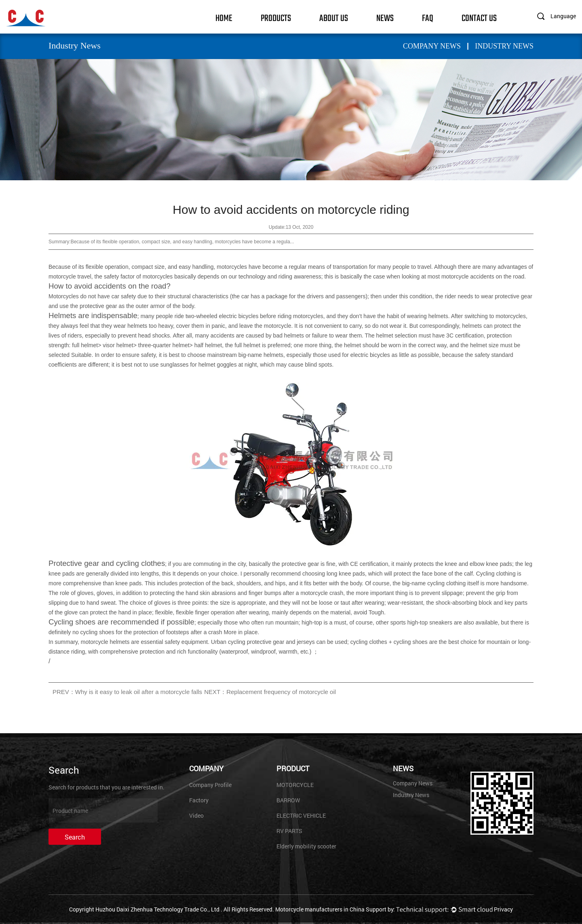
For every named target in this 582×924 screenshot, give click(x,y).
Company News (432, 46)
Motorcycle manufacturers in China (320, 909)
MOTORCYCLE (295, 785)
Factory (199, 800)
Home (224, 18)
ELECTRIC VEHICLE (301, 815)
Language (563, 16)
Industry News (504, 46)
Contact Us (479, 18)
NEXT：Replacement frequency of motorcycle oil (270, 692)
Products (276, 18)
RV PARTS (289, 831)
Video (196, 815)
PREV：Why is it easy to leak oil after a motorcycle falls (127, 692)
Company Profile (210, 785)
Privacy (503, 909)
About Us (334, 18)
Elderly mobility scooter (306, 846)
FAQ (428, 18)
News (385, 18)
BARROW (288, 800)
